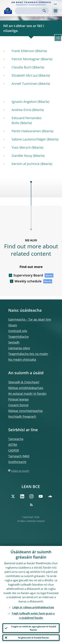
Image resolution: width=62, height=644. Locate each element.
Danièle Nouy (22, 156)
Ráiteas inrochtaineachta (25, 411)
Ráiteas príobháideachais (26, 388)
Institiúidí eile (18, 331)
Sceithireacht (17, 462)
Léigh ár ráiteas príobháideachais (33, 607)
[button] (55, 4)
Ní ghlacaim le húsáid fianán (34, 638)
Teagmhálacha (18, 337)
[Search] (29, 11)
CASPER (14, 450)
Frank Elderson (23, 51)
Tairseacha (16, 439)
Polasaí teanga (18, 399)
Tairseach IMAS (19, 456)
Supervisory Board (28, 275)
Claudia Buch (22, 67)
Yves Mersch (21, 147)
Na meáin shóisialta (22, 359)
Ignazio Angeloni (24, 102)
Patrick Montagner (26, 59)
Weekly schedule (28, 281)
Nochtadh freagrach (22, 416)
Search (44, 11)
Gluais (13, 325)
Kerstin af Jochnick (26, 164)
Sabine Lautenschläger (29, 139)
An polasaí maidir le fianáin (27, 394)
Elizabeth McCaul (25, 75)
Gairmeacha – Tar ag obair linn (30, 319)
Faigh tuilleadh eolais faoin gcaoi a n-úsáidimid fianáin (33, 616)
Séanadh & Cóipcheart (24, 382)
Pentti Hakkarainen (26, 131)
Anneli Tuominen (25, 84)
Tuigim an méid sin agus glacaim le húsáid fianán (34, 628)
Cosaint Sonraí (18, 405)
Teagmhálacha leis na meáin (28, 354)
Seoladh (14, 342)
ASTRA (13, 445)
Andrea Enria (21, 110)
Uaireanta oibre (19, 348)
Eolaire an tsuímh (20, 471)
